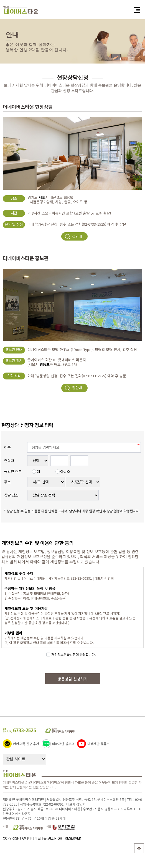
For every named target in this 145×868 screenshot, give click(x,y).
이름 (7, 447)
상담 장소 (11, 495)
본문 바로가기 (0, 0)
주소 (7, 482)
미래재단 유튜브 (93, 743)
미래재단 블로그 (58, 743)
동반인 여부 (13, 471)
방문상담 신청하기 (73, 679)
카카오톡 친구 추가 (21, 743)
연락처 (9, 461)
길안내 (73, 236)
